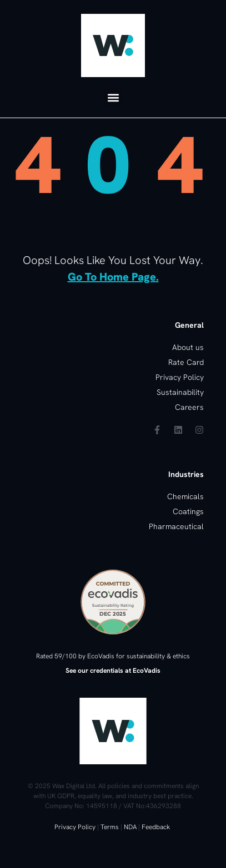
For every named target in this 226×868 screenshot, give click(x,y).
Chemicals (185, 496)
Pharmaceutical (176, 526)
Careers (189, 407)
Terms (110, 827)
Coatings (188, 511)
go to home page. (113, 277)
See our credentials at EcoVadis (113, 671)
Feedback (156, 827)
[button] (113, 97)
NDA (130, 827)
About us (188, 347)
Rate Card (186, 362)
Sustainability (180, 392)
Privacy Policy (75, 827)
